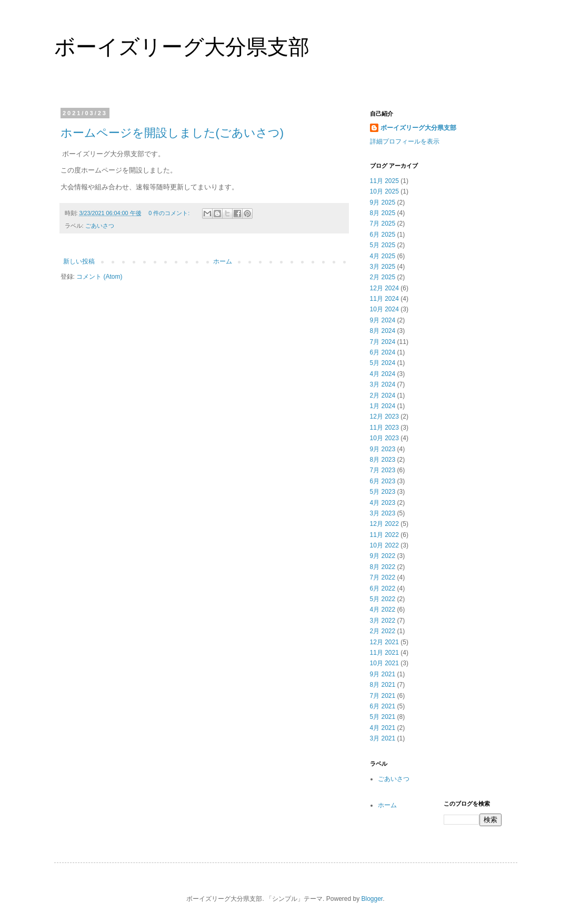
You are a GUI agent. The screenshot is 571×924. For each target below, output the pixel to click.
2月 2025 (383, 277)
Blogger (372, 899)
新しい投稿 (79, 261)
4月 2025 (383, 256)
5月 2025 (383, 245)
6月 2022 (383, 588)
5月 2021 (383, 717)
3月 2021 (383, 738)
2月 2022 (383, 631)
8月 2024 (383, 331)
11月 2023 (384, 428)
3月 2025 (383, 267)
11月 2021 (384, 653)
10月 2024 (384, 309)
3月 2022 (383, 621)
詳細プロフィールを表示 (405, 141)
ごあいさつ (100, 226)
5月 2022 (383, 599)
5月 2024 (383, 363)
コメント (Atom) (99, 277)
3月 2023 (383, 513)
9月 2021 (383, 674)
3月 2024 (383, 384)
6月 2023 (383, 481)
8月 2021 (383, 685)
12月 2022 (384, 524)
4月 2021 (383, 728)
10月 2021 (384, 663)
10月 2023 (384, 438)
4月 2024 (383, 374)
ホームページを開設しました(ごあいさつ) (172, 133)
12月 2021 (384, 642)
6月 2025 (383, 235)
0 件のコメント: (170, 213)
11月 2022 (384, 535)
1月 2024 (383, 406)
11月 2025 (384, 181)
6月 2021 (383, 706)
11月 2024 (384, 299)
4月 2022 (383, 610)
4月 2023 (383, 503)
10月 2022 (384, 545)
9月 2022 (383, 556)
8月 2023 (383, 460)
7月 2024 (383, 342)
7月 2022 (383, 577)
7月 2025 (383, 224)
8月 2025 (383, 213)
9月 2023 (383, 449)
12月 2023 (384, 417)
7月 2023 (383, 470)
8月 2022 (383, 567)
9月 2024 (383, 320)
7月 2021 (383, 696)
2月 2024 (383, 395)
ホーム (223, 261)
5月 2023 (383, 492)
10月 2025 (384, 191)
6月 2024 (383, 352)
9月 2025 (383, 202)
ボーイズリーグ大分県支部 (182, 47)
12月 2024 (384, 288)
